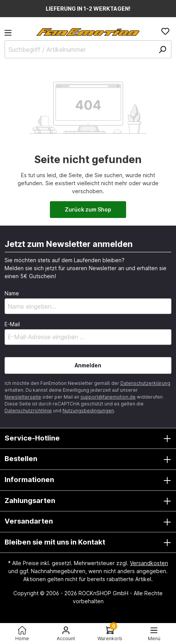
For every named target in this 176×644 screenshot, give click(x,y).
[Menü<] (154, 634)
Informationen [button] (88, 480)
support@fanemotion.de (108, 397)
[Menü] (10, 35)
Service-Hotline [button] (88, 439)
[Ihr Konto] (66, 634)
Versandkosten (149, 563)
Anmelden (88, 365)
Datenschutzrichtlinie (28, 411)
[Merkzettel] (165, 31)
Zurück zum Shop (88, 209)
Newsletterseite (23, 397)
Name (12, 293)
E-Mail (12, 324)
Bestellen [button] (88, 459)
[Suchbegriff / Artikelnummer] (88, 49)
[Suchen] (162, 49)
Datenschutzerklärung (145, 383)
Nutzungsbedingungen (88, 411)
